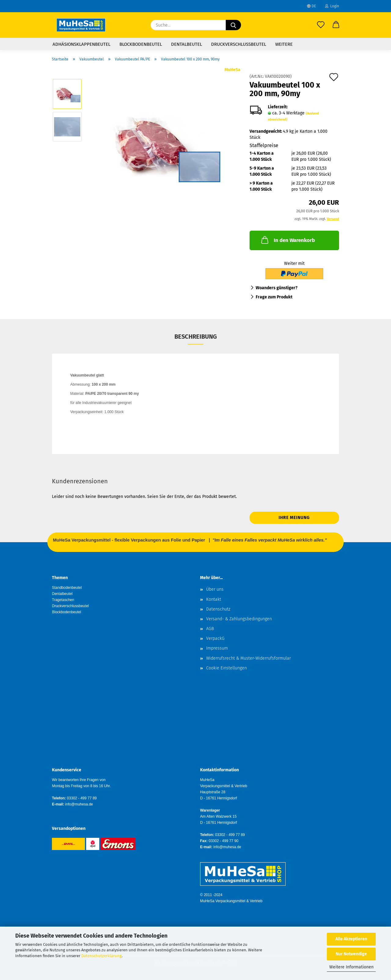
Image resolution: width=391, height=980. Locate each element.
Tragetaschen (63, 600)
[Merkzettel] (321, 25)
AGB (210, 629)
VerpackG (215, 638)
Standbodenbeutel (67, 588)
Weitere (284, 44)
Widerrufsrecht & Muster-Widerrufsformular (248, 658)
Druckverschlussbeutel (239, 44)
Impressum (217, 648)
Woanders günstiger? (277, 288)
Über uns (215, 589)
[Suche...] (233, 25)
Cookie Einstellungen (227, 668)
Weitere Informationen (351, 967)
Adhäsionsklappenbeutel (81, 44)
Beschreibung (196, 337)
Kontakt (214, 599)
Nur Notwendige (351, 954)
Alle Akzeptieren (351, 939)
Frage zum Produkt (274, 297)
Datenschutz (218, 609)
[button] (336, 25)
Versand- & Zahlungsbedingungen (239, 619)
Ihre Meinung (294, 518)
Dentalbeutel (186, 44)
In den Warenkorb (287, 240)
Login (332, 6)
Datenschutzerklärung (101, 956)
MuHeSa (232, 70)
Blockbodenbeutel (141, 44)
